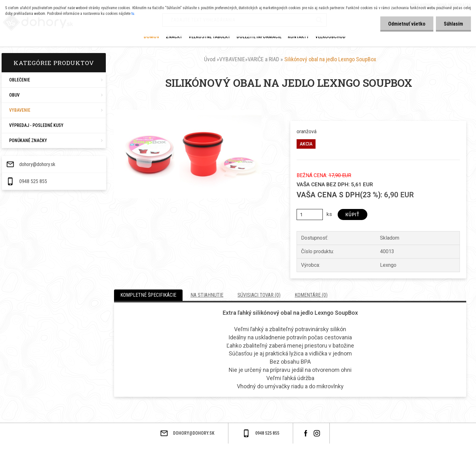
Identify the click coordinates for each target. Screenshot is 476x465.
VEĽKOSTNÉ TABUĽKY (209, 37)
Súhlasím (453, 24)
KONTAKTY (298, 37)
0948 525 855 (91, 456)
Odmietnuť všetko (407, 24)
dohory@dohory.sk (95, 439)
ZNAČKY (174, 37)
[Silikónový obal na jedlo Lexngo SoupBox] (188, 112)
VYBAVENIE (232, 59)
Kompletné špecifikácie (148, 295)
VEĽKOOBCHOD (330, 37)
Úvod (210, 59)
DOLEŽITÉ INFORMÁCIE (259, 37)
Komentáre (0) (311, 295)
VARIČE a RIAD (263, 59)
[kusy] (310, 215)
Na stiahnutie (207, 295)
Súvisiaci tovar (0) (259, 295)
